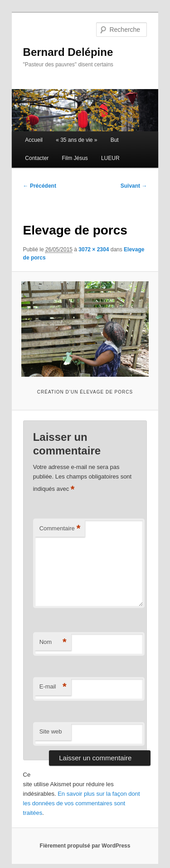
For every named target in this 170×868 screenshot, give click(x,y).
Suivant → (134, 186)
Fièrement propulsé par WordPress (85, 846)
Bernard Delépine (68, 52)
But (115, 140)
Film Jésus (75, 158)
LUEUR (110, 158)
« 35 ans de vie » (76, 140)
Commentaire (60, 529)
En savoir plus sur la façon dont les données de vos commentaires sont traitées (82, 803)
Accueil (34, 140)
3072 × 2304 (94, 249)
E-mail (53, 687)
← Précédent (40, 186)
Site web (51, 731)
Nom (53, 642)
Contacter (37, 158)
